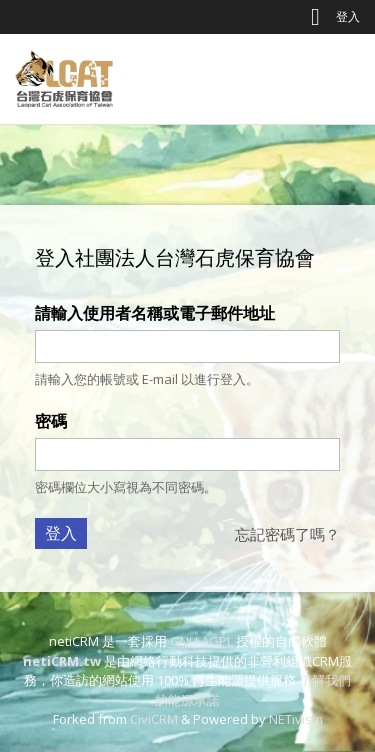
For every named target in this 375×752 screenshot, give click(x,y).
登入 (348, 16)
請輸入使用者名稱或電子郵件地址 (155, 313)
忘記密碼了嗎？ (287, 534)
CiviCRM (154, 719)
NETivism (296, 719)
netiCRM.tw (62, 661)
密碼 (51, 421)
